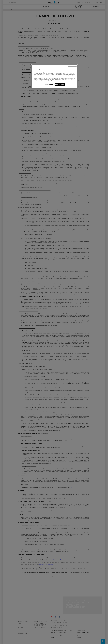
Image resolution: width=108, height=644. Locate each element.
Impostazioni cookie (49, 85)
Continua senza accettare (72, 66)
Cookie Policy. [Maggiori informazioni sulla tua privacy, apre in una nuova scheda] (52, 81)
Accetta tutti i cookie (60, 85)
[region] (55, 76)
